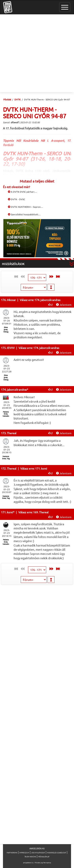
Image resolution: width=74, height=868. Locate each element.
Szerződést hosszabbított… (24, 214)
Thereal (12, 433)
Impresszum (24, 852)
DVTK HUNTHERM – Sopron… (25, 207)
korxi (10, 512)
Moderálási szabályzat (57, 852)
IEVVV (11, 348)
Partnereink (12, 852)
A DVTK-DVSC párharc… (22, 192)
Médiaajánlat (44, 856)
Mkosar (11, 300)
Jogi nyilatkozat (38, 852)
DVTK (18, 99)
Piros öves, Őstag (6, 329)
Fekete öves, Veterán (6, 414)
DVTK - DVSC (16, 199)
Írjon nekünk (30, 856)
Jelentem (64, 305)
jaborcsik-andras (17, 389)
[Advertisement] (37, 54)
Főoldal (7, 99)
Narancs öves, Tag (6, 457)
